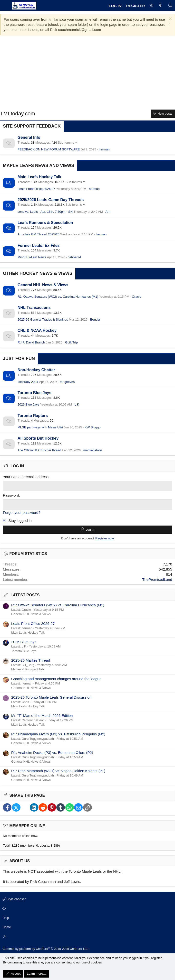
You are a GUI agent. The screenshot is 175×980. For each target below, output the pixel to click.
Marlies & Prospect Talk (28, 669)
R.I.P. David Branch (31, 342)
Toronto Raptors (33, 416)
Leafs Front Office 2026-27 (36, 189)
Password (11, 495)
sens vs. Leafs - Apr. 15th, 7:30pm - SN (45, 212)
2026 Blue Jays (28, 404)
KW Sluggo (92, 427)
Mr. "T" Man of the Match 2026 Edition (42, 715)
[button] (151, 6)
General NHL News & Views (43, 285)
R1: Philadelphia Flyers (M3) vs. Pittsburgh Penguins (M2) (58, 734)
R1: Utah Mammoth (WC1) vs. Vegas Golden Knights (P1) (58, 771)
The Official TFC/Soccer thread (39, 450)
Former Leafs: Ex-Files (39, 245)
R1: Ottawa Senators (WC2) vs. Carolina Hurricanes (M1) (58, 297)
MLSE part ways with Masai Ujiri (40, 427)
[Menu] (5, 6)
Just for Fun (19, 359)
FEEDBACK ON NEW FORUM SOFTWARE (49, 149)
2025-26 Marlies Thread (31, 660)
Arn (108, 212)
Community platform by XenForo (45, 948)
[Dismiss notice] (170, 19)
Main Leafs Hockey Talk (39, 177)
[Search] (170, 6)
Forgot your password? (22, 512)
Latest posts (25, 595)
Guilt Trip (71, 342)
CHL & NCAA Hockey (37, 330)
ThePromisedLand (157, 579)
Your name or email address (26, 477)
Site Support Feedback (32, 126)
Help (6, 917)
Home (7, 927)
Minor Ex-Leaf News (32, 257)
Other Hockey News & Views (38, 273)
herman (104, 149)
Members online (27, 826)
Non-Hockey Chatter (36, 370)
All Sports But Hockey (38, 438)
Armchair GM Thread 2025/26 (39, 234)
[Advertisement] (87, 74)
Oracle (136, 297)
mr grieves (67, 382)
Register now (105, 538)
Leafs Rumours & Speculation (45, 223)
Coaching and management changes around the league (56, 679)
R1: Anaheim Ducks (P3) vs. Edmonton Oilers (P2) (52, 752)
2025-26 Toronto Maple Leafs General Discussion (51, 697)
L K (77, 404)
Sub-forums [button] (66, 143)
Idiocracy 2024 (28, 382)
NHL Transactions (34, 308)
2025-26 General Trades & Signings (43, 319)
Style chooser (14, 899)
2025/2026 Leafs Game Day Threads (51, 200)
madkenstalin (93, 450)
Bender (95, 319)
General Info (29, 137)
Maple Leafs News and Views (39, 166)
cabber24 (74, 257)
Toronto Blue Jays (34, 393)
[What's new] (160, 6)
